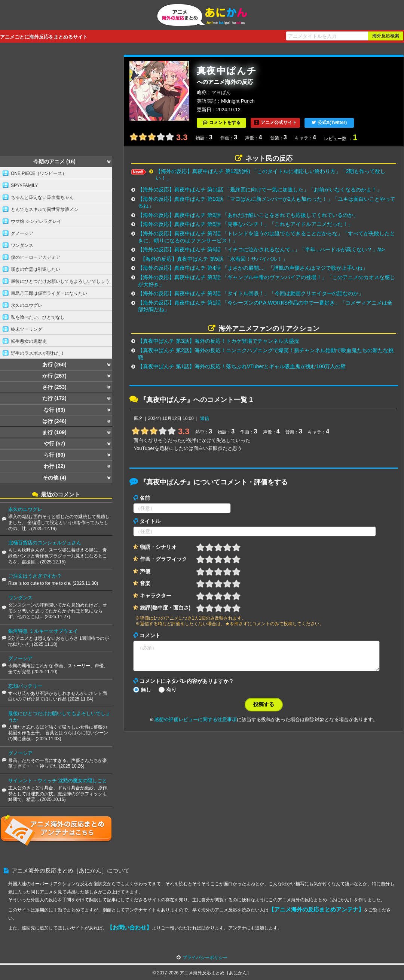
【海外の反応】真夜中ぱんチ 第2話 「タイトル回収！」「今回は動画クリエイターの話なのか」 (251, 293)
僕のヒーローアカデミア (36, 257)
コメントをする (225, 122)
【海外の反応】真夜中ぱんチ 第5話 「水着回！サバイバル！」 (214, 259)
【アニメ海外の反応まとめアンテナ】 (316, 909)
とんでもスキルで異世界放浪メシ (45, 209)
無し (146, 694)
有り (171, 694)
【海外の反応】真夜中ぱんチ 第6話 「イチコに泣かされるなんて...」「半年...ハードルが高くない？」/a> (261, 249)
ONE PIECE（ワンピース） (39, 173)
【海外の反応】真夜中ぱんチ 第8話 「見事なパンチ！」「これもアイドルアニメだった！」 (245, 224)
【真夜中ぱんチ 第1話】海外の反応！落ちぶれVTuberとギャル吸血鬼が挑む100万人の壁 (242, 366)
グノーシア (22, 233)
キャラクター (156, 596)
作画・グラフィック (163, 559)
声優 (145, 571)
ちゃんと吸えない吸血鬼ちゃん (42, 197)
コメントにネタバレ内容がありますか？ (187, 686)
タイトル (150, 521)
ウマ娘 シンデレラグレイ (36, 221)
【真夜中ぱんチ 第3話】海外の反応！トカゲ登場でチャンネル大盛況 (218, 341)
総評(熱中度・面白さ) (165, 608)
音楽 (145, 583)
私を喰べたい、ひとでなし (38, 317)
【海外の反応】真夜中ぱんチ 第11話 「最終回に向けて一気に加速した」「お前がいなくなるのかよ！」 (260, 190)
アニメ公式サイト (279, 122)
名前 (145, 498)
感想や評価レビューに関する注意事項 (195, 724)
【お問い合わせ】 (129, 927)
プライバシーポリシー (205, 958)
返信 (205, 418)
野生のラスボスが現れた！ (38, 353)
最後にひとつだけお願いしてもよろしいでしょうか (55, 283)
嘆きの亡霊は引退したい (36, 269)
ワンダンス (22, 245)
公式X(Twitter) (332, 122)
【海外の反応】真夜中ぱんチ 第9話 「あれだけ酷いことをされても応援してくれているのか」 (248, 215)
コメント (150, 635)
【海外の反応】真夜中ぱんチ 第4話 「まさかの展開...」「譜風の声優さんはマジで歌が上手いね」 (253, 268)
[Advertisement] (56, 102)
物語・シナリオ (158, 547)
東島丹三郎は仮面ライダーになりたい (49, 293)
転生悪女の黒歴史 (29, 341)
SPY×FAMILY (25, 185)
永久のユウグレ (27, 305)
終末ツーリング (27, 329)
